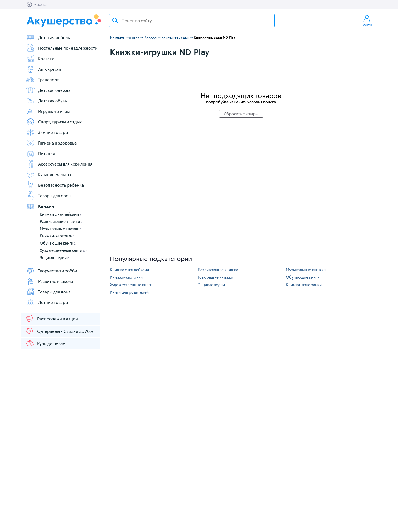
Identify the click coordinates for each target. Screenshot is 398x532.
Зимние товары (47, 132)
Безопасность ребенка (55, 185)
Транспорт (42, 80)
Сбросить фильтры (241, 114)
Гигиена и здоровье (51, 143)
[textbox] (192, 21)
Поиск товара (115, 21)
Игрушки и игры (48, 111)
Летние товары (47, 302)
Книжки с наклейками (61, 214)
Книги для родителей (129, 292)
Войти (367, 21)
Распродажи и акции (52, 318)
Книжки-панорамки (304, 285)
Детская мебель (48, 37)
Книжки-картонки (57, 236)
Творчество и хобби (52, 271)
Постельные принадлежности (62, 48)
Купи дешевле (45, 343)
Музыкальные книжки (61, 229)
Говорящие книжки (216, 277)
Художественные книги (63, 250)
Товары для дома (48, 292)
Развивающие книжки (61, 221)
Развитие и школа (50, 281)
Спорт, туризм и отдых (54, 122)
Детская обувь (46, 101)
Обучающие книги (58, 243)
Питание (41, 153)
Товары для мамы (49, 196)
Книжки (40, 206)
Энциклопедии (55, 258)
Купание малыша (49, 174)
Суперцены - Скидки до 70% (59, 331)
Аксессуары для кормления (59, 164)
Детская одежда (48, 90)
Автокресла (44, 69)
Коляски (40, 59)
